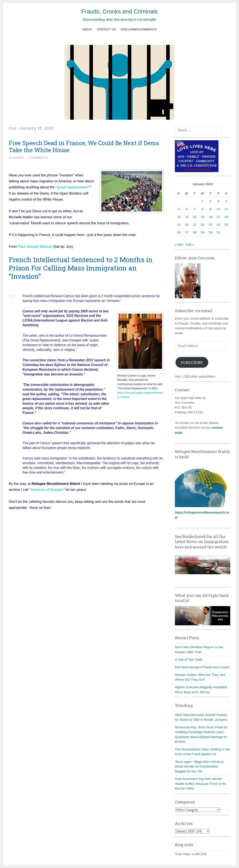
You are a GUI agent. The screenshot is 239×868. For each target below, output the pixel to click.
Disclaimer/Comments (139, 30)
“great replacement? (72, 187)
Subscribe (192, 362)
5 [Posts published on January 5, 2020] (179, 209)
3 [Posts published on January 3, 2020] (218, 201)
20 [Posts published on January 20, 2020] (187, 225)
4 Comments (39, 158)
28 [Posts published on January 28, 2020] (195, 232)
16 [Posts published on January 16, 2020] (210, 217)
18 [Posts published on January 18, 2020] (226, 217)
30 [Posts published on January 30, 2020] (210, 232)
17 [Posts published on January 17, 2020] (218, 217)
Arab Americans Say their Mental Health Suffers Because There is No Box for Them (200, 784)
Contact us (107, 30)
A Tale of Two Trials (189, 659)
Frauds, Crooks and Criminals (119, 12)
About (87, 30)
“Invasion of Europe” (47, 489)
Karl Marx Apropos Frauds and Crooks (202, 667)
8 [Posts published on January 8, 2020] (202, 209)
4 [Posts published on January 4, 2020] (226, 201)
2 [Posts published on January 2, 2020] (210, 201)
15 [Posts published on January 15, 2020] (203, 217)
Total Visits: (183, 854)
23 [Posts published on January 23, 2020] (210, 225)
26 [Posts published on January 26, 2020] (179, 232)
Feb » (190, 244)
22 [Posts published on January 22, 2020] (203, 225)
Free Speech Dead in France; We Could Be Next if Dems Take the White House (84, 146)
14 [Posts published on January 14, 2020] (195, 217)
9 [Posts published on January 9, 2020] (210, 209)
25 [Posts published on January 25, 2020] (226, 225)
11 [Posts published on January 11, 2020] (226, 209)
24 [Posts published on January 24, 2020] (218, 225)
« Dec (179, 244)
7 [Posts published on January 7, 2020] (195, 209)
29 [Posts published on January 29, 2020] (203, 232)
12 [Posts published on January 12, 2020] (179, 217)
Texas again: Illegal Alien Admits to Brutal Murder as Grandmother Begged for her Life (199, 766)
